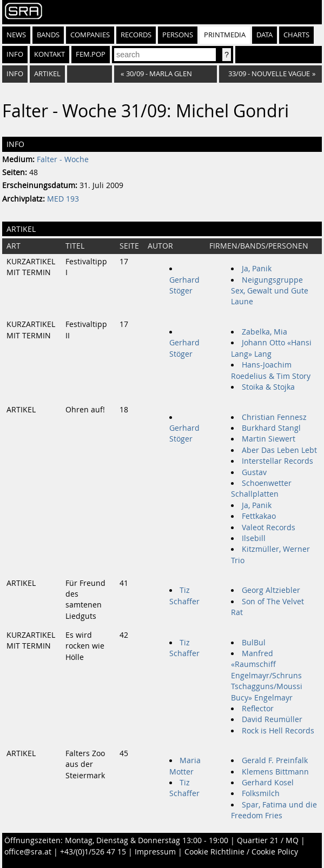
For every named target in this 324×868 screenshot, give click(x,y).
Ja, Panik (257, 269)
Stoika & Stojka (268, 387)
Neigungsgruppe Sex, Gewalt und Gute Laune (270, 291)
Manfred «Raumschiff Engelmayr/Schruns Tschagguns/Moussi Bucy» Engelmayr (267, 676)
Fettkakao (259, 516)
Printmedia (225, 35)
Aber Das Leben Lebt (279, 450)
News (16, 35)
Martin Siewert (269, 439)
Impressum (155, 852)
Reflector (258, 709)
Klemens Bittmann (275, 772)
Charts (296, 35)
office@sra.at (28, 852)
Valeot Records (269, 528)
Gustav (254, 472)
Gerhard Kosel (268, 783)
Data (265, 35)
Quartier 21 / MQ (268, 840)
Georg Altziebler (271, 590)
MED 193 (63, 199)
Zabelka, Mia (265, 332)
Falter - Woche (63, 159)
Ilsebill (254, 538)
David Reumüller (272, 719)
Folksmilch (261, 793)
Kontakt (49, 54)
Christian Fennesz (274, 417)
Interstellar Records (277, 461)
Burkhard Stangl (271, 428)
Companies (90, 35)
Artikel (47, 74)
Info (15, 54)
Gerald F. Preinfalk (275, 760)
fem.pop (91, 54)
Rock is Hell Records (278, 731)
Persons (178, 35)
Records (136, 35)
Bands (48, 35)
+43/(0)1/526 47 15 (93, 852)
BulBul (254, 643)
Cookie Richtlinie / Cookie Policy (241, 852)
